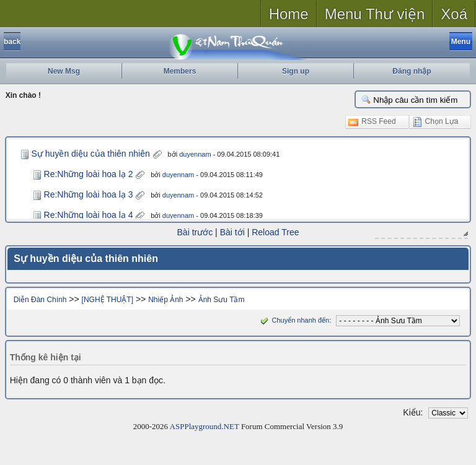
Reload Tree (275, 232)
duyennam (195, 154)
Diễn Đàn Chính (40, 300)
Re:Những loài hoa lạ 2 (89, 174)
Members (180, 71)
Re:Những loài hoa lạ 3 (89, 194)
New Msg (64, 71)
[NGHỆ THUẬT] (108, 300)
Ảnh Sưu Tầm (222, 300)
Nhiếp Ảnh (165, 300)
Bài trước (195, 232)
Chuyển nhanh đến (293, 320)
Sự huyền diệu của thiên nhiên (91, 154)
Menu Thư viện (375, 14)
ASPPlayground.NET (205, 426)
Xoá (454, 14)
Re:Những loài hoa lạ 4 (89, 215)
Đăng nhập (412, 71)
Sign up (296, 71)
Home (289, 14)
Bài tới (232, 232)
